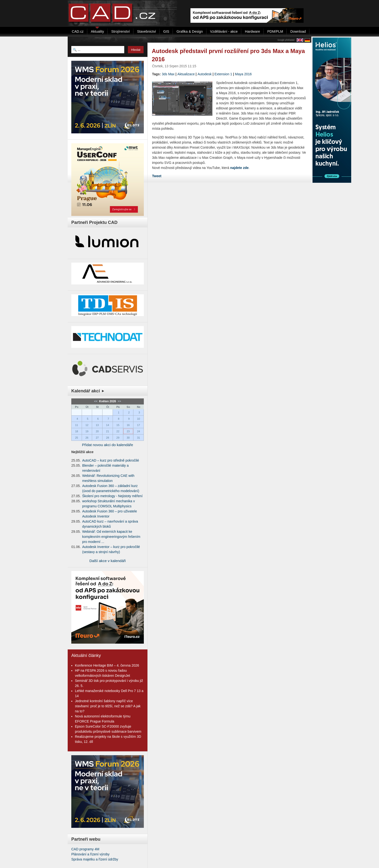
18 (77, 431)
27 (97, 438)
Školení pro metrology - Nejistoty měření (112, 496)
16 (128, 425)
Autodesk (204, 74)
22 (118, 431)
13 (97, 425)
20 (97, 431)
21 (108, 431)
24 (138, 431)
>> (119, 401)
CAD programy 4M (85, 849)
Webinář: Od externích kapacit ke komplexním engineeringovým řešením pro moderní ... (111, 537)
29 (118, 438)
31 (138, 438)
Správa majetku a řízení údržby (95, 859)
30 (128, 438)
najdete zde (239, 168)
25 (77, 438)
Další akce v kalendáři (108, 561)
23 (128, 431)
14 (108, 425)
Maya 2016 (243, 74)
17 (138, 425)
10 (138, 419)
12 (87, 425)
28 (108, 438)
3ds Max (168, 74)
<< (96, 401)
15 (118, 425)
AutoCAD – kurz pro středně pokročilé (111, 460)
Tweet (157, 176)
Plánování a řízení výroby (90, 854)
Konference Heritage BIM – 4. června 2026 (107, 665)
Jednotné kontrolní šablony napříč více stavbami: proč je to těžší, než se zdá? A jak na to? (108, 706)
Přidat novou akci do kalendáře (107, 445)
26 (87, 438)
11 (77, 425)
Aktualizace (186, 74)
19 (87, 431)
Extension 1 (223, 74)
